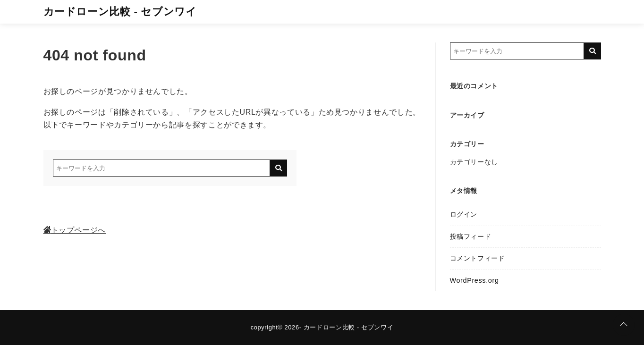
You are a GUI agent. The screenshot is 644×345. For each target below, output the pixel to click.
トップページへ (75, 230)
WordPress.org (475, 280)
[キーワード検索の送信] (279, 168)
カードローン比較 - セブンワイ (120, 12)
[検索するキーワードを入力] (161, 168)
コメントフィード (478, 258)
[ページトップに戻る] (624, 325)
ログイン (464, 214)
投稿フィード (471, 236)
